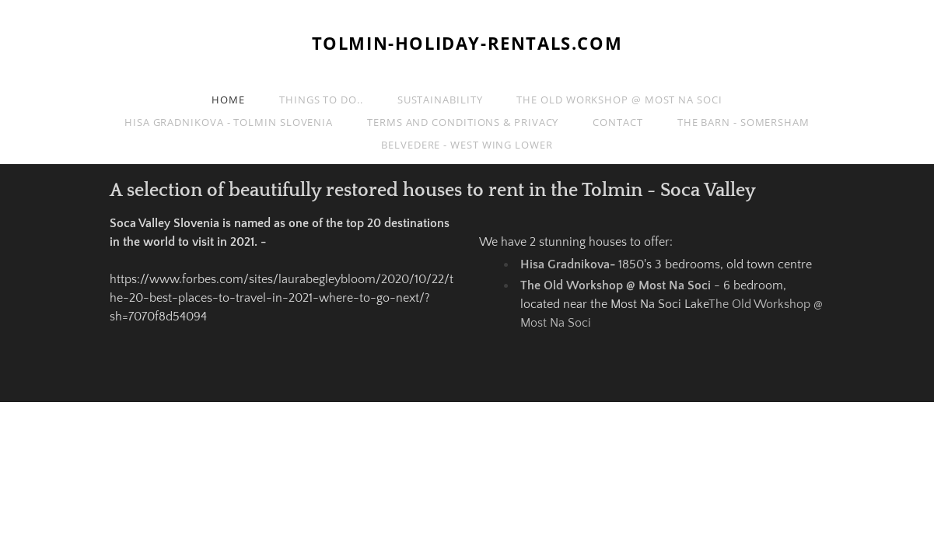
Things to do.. (321, 100)
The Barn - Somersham (743, 122)
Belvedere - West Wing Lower (467, 145)
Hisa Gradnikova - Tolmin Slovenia (229, 122)
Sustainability (440, 100)
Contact (617, 122)
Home (228, 100)
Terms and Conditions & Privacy (463, 122)
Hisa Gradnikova (565, 264)
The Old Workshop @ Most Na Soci (619, 100)
